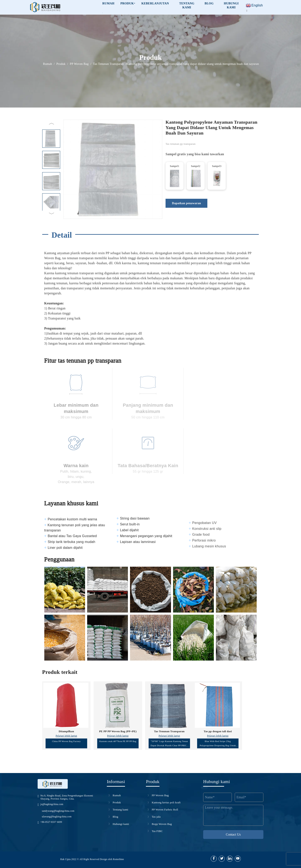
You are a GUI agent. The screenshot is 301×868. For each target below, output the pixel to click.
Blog (209, 3)
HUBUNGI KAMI (231, 5)
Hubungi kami (121, 824)
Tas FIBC (157, 831)
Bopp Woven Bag (162, 824)
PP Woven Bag (79, 64)
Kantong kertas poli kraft (166, 802)
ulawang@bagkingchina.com (57, 817)
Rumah (48, 64)
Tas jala (156, 817)
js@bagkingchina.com (52, 804)
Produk (128, 3)
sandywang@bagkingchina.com (58, 811)
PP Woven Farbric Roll (165, 810)
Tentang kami (187, 5)
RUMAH (108, 3)
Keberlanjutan (155, 3)
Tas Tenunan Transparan (108, 64)
